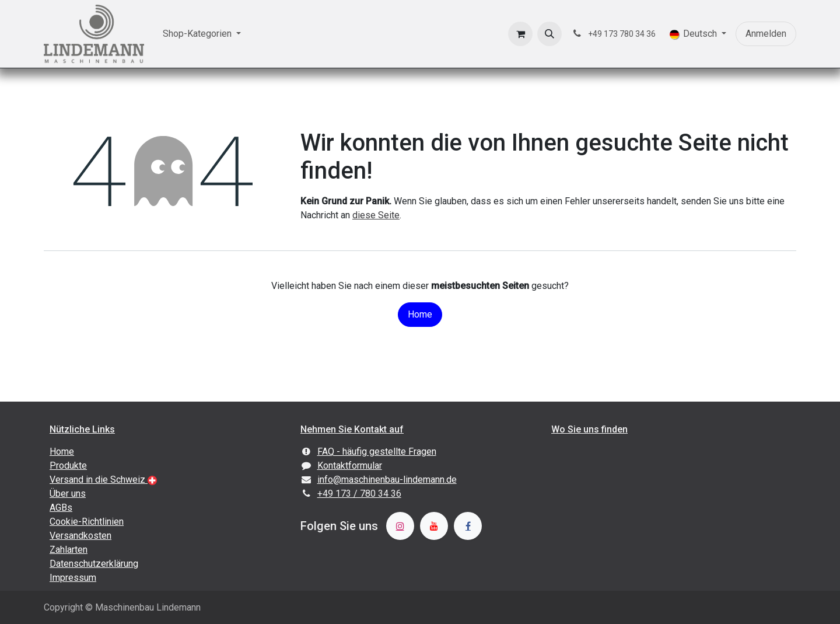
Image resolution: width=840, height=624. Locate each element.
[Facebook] (468, 526)
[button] (549, 34)
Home (420, 314)
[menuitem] (202, 34)
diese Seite (376, 215)
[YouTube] (434, 526)
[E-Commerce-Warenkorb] (520, 34)
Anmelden (766, 34)
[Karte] (671, 513)
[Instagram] (400, 526)
